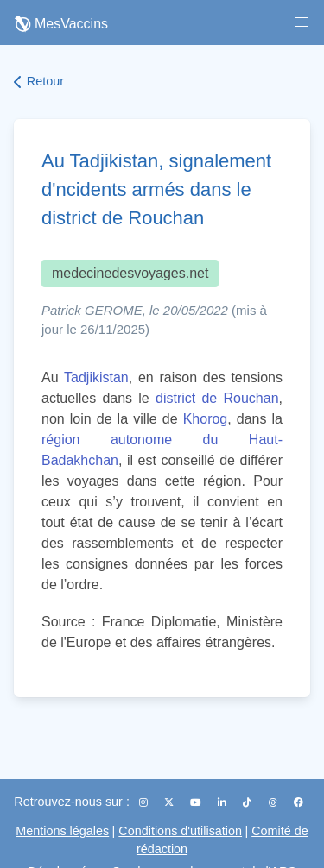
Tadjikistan (96, 377)
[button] (302, 22)
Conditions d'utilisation (180, 831)
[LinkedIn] (223, 802)
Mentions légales (62, 831)
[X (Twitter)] (170, 802)
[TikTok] (248, 802)
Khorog (206, 419)
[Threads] (274, 802)
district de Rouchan (217, 398)
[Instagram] (145, 802)
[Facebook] (299, 802)
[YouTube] (197, 802)
